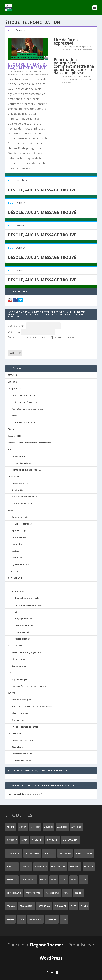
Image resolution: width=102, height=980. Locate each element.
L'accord (19, 612)
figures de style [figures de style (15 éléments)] (84, 853)
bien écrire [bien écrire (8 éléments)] (53, 840)
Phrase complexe (20, 713)
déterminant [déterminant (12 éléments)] (32, 853)
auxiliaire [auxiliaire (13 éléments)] (12, 840)
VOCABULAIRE (14, 734)
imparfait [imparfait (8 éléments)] (75, 866)
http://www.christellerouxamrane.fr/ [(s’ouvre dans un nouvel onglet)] (25, 794)
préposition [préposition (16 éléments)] (44, 906)
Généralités (18, 490)
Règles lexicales (22, 639)
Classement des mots (22, 740)
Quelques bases (20, 720)
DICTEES (16, 585)
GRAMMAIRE (14, 477)
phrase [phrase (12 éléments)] (67, 893)
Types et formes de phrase (25, 727)
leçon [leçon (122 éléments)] (43, 880)
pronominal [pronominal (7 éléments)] (26, 906)
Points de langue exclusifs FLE (26, 470)
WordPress (51, 958)
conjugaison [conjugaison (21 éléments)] (14, 853)
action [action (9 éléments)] (23, 827)
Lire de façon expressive (66, 41)
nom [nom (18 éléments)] (74, 880)
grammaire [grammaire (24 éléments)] (41, 866)
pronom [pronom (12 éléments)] (11, 906)
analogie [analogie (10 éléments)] (62, 827)
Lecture (65, 50)
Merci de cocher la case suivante (29, 337)
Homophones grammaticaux (29, 605)
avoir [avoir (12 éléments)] (24, 840)
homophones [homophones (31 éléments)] (58, 866)
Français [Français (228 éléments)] (26, 866)
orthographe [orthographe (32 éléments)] (14, 893)
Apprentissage (35, 71)
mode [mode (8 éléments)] (64, 880)
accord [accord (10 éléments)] (11, 827)
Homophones (18, 591)
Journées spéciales (24, 463)
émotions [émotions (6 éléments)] (52, 919)
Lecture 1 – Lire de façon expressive (28, 66)
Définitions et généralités (24, 402)
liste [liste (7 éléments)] (54, 880)
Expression (17, 544)
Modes (15, 416)
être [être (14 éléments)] (64, 919)
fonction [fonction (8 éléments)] (12, 866)
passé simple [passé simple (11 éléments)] (52, 893)
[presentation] (29, 344)
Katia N (14, 71)
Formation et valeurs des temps (27, 409)
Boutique (12, 382)
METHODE (20, 74)
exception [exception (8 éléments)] (49, 853)
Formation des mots (22, 754)
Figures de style (20, 679)
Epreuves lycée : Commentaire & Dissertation (30, 443)
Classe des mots (20, 483)
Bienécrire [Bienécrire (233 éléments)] (37, 840)
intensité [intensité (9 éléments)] (12, 880)
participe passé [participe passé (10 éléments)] (34, 893)
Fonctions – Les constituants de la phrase (32, 706)
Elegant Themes (47, 945)
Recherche (17, 558)
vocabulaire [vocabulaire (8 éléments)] (35, 919)
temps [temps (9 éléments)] (84, 906)
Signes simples (81, 79)
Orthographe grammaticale (25, 598)
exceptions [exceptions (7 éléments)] (65, 853)
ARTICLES (11, 74)
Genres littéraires (23, 524)
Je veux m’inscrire (62, 337)
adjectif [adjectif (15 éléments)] (35, 827)
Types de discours (21, 564)
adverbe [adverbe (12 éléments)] (49, 827)
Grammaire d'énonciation (24, 497)
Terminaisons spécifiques (24, 422)
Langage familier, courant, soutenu (29, 686)
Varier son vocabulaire (23, 761)
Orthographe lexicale (22, 619)
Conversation (18, 456)
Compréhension (20, 537)
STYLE (11, 673)
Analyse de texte (20, 517)
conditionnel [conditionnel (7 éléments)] (71, 840)
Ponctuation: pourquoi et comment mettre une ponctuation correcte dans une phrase (74, 66)
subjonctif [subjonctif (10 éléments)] (61, 906)
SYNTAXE (12, 693)
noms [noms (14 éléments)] (83, 880)
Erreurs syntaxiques (22, 700)
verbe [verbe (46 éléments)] (21, 919)
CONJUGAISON (15, 389)
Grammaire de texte (22, 504)
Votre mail (15, 332)
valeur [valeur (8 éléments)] (10, 919)
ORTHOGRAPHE (15, 578)
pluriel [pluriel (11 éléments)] (79, 893)
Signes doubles (19, 659)
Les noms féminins (24, 625)
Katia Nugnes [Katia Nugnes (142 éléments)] (29, 880)
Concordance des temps (24, 395)
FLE (9, 449)
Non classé (29, 74)
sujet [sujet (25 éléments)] (74, 906)
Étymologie (18, 747)
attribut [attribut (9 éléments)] (76, 827)
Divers (11, 429)
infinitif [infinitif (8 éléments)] (89, 866)
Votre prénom (17, 326)
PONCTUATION (68, 79)
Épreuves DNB (14, 436)
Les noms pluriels (23, 632)
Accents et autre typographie (26, 652)
